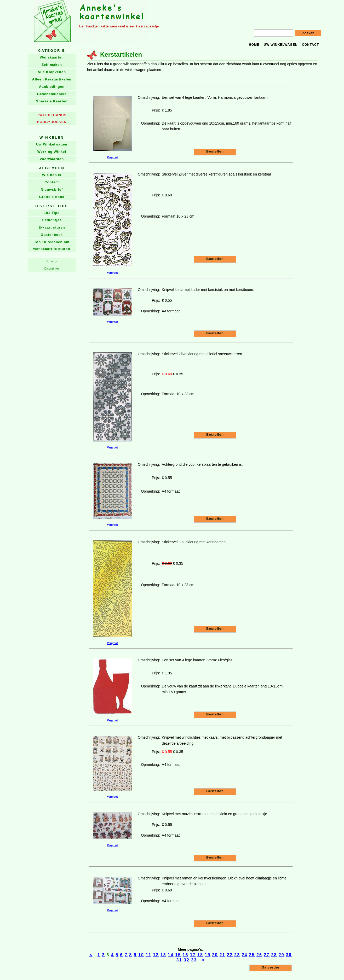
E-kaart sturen (52, 227)
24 (245, 955)
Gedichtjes (52, 220)
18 (200, 955)
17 (193, 955)
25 (252, 955)
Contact (310, 45)
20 (215, 955)
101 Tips (52, 213)
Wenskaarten (52, 57)
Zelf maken (52, 65)
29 (282, 955)
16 (186, 955)
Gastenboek (52, 235)
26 (259, 955)
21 (222, 955)
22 (230, 955)
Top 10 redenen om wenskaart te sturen (52, 245)
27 (267, 955)
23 (237, 955)
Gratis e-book (52, 197)
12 (156, 955)
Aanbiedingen (52, 87)
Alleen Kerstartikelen (52, 79)
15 (178, 955)
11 (148, 955)
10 (141, 955)
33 (194, 960)
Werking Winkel (52, 152)
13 (163, 955)
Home (254, 45)
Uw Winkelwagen (52, 144)
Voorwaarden (52, 159)
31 (179, 960)
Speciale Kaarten (52, 101)
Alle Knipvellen (52, 72)
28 (274, 955)
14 (171, 955)
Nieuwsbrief (52, 189)
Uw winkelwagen (281, 45)
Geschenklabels (52, 94)
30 (289, 955)
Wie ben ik (52, 175)
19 (208, 955)
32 (187, 960)
